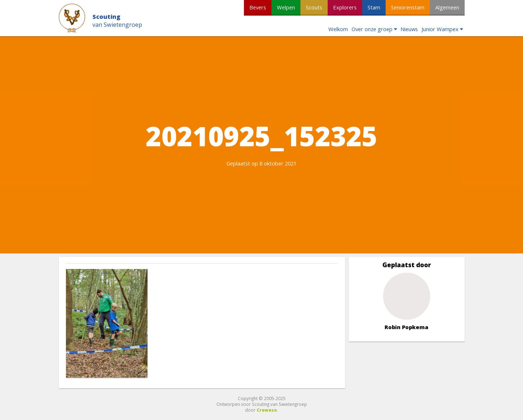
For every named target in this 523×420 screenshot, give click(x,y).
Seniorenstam (408, 7)
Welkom (338, 29)
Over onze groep (372, 29)
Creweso (267, 410)
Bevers (258, 7)
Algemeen (447, 7)
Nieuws (409, 29)
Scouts (314, 7)
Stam (374, 7)
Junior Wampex (440, 29)
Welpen (286, 7)
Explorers (345, 7)
